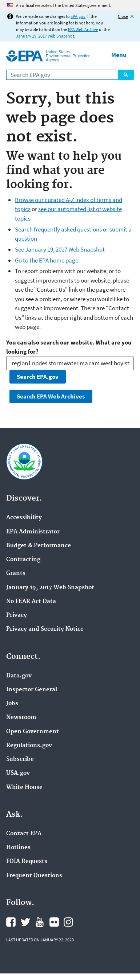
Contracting (23, 560)
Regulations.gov (29, 746)
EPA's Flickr (54, 922)
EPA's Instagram (68, 922)
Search (126, 75)
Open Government (33, 732)
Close (123, 16)
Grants (16, 573)
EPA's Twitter (25, 922)
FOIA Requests (27, 862)
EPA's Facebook (11, 922)
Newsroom (21, 717)
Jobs (12, 704)
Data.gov (19, 676)
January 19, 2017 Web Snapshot (45, 36)
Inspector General (32, 690)
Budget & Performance (39, 546)
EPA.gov (78, 16)
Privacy (17, 615)
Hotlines (18, 848)
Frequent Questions (34, 876)
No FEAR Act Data (31, 602)
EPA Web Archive (83, 29)
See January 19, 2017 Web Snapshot (60, 249)
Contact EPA (24, 834)
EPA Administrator (33, 532)
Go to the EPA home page (47, 260)
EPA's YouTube (40, 922)
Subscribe (20, 759)
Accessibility (24, 518)
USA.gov (18, 773)
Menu (119, 55)
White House (24, 787)
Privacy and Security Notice (45, 629)
